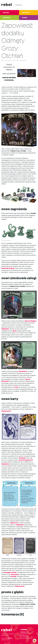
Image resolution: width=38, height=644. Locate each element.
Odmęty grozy (6, 411)
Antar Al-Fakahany (30, 321)
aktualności (7, 18)
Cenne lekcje (15, 574)
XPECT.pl (10, 638)
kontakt (25, 18)
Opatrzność (14, 523)
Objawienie (20, 525)
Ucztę (16, 387)
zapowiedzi (26, 13)
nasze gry (6, 13)
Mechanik (22, 458)
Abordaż (14, 576)
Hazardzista (5, 464)
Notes (15, 331)
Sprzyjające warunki (10, 572)
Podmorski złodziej (8, 268)
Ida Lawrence (23, 371)
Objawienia (5, 329)
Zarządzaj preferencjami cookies (35, 640)
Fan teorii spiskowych (26, 460)
